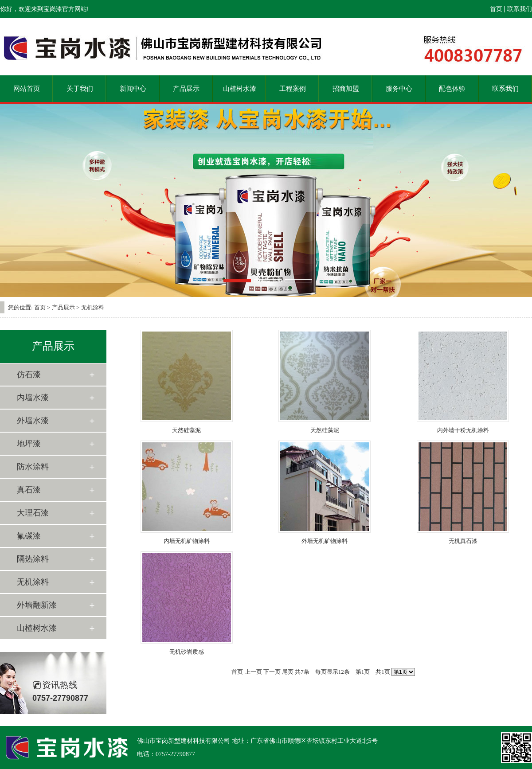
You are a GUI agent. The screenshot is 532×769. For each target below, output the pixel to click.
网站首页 (27, 89)
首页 (496, 9)
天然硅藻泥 (186, 430)
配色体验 (452, 89)
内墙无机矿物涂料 (187, 541)
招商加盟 (346, 89)
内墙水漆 (33, 398)
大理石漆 (33, 513)
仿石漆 (29, 375)
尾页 (288, 672)
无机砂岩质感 (187, 652)
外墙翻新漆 (37, 605)
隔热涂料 (33, 559)
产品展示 (186, 89)
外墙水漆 (33, 421)
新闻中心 (133, 89)
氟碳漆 (29, 536)
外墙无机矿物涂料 (325, 541)
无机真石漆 (463, 541)
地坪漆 (29, 444)
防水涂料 (33, 467)
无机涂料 (33, 582)
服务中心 (399, 89)
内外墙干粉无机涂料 (463, 430)
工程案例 (293, 89)
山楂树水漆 (240, 89)
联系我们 (520, 9)
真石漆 (29, 490)
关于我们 (80, 89)
